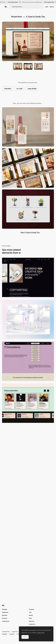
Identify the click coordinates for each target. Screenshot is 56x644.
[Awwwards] (6, 7)
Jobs (30, 612)
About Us (31, 621)
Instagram (12, 634)
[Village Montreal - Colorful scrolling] (28, 528)
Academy (32, 609)
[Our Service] (28, 277)
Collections (5, 612)
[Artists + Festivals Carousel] (28, 403)
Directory (5, 618)
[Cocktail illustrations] (28, 209)
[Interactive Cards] (28, 487)
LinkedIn (19, 634)
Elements (5, 615)
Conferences (6, 621)
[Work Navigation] (28, 445)
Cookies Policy (6, 632)
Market (31, 615)
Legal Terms (15, 632)
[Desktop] (28, 168)
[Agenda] (28, 569)
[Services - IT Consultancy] (28, 361)
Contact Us (32, 624)
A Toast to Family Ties (35, 17)
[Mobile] (28, 127)
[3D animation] (28, 319)
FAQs (30, 618)
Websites (5, 609)
